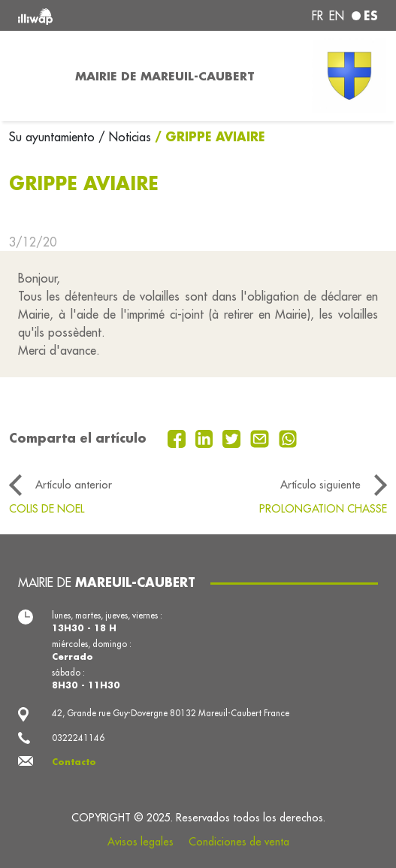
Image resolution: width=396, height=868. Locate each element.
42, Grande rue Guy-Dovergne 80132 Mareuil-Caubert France (171, 713)
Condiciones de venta (239, 842)
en (337, 16)
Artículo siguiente (320, 484)
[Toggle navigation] (33, 76)
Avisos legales (141, 842)
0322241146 (78, 738)
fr (317, 16)
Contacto (74, 762)
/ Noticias (125, 137)
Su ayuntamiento (54, 137)
